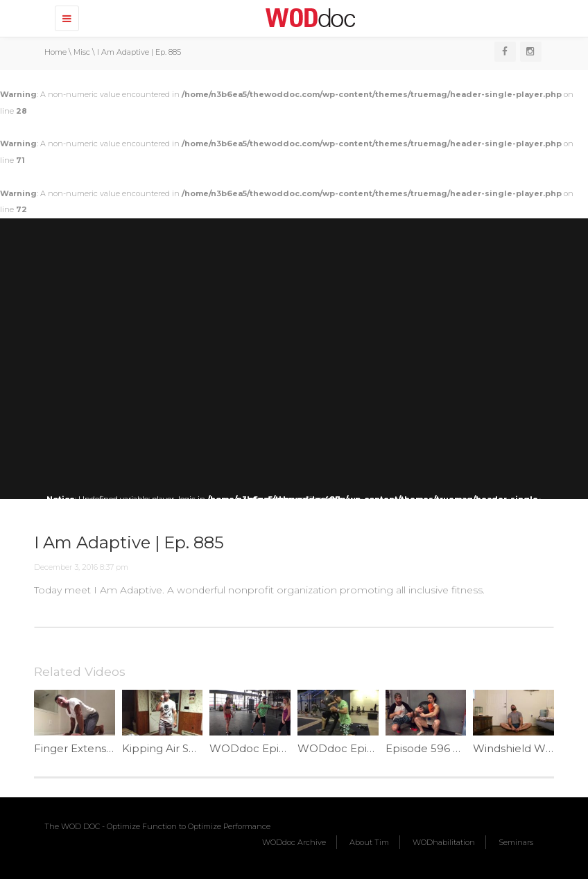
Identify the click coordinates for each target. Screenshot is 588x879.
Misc (82, 52)
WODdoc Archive (294, 842)
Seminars (516, 842)
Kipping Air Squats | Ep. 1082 (196, 748)
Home (55, 52)
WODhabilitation (444, 842)
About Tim (369, 842)
